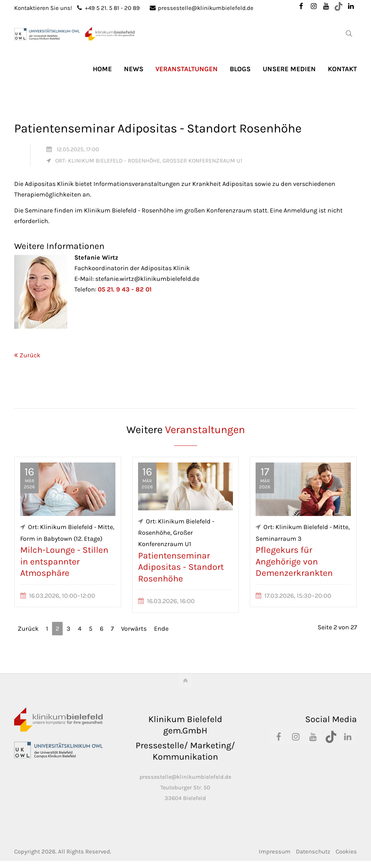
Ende (161, 629)
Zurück (30, 355)
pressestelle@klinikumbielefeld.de (202, 8)
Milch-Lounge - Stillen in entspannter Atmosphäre (64, 561)
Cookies (346, 852)
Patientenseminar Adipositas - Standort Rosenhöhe (181, 567)
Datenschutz (313, 852)
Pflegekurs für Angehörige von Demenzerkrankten (294, 561)
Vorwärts (134, 629)
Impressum (275, 852)
